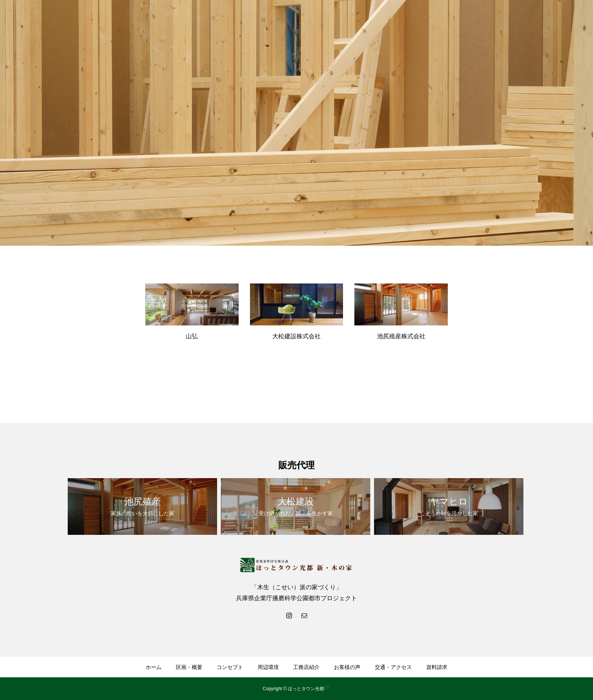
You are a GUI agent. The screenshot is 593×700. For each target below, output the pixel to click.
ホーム (154, 667)
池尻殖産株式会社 (401, 336)
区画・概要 (189, 667)
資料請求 (437, 667)
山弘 (192, 336)
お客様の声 (347, 667)
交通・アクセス (393, 667)
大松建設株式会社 (296, 336)
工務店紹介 (306, 667)
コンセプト (230, 667)
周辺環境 (268, 667)
